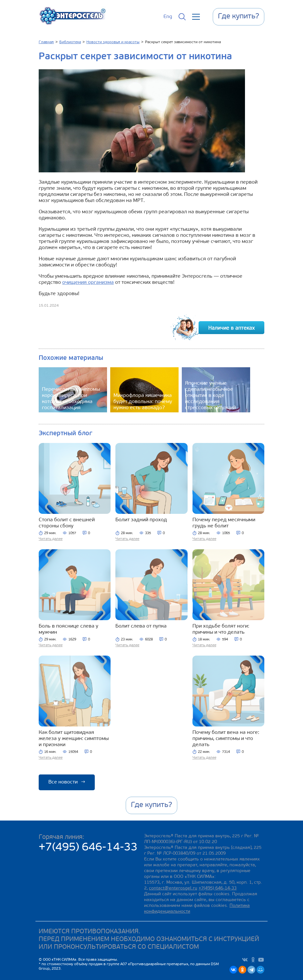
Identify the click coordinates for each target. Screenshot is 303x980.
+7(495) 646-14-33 (88, 848)
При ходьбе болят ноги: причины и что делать (221, 629)
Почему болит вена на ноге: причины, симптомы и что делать (226, 739)
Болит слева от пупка (141, 626)
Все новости (67, 782)
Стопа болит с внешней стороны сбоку (67, 523)
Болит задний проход (141, 520)
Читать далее (51, 539)
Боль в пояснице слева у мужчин (68, 629)
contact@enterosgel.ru (173, 888)
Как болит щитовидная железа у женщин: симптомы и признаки (74, 739)
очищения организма (88, 283)
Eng (168, 17)
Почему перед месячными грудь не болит (224, 523)
